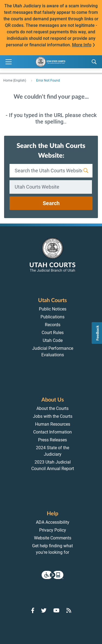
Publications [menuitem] (52, 317)
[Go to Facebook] (33, 610)
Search (51, 203)
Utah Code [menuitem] (53, 340)
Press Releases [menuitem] (52, 440)
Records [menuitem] (53, 325)
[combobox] (51, 187)
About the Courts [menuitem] (52, 408)
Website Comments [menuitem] (53, 538)
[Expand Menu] (9, 62)
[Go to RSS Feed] (69, 610)
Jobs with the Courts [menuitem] (53, 416)
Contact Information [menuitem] (52, 432)
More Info (82, 45)
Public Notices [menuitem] (53, 309)
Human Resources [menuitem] (53, 424)
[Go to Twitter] (44, 610)
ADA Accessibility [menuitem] (53, 522)
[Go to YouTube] (56, 610)
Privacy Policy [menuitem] (53, 530)
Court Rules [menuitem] (53, 333)
